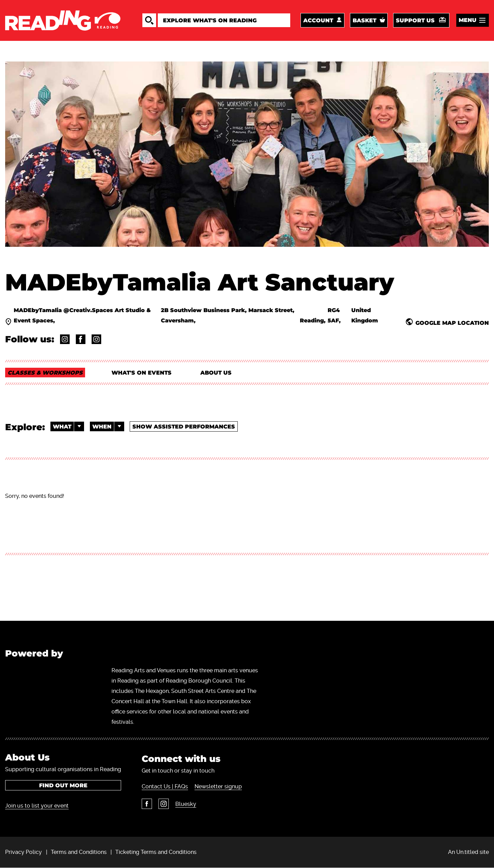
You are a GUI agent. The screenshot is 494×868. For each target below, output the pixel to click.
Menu (468, 20)
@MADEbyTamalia (81, 339)
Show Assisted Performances (184, 427)
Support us (415, 20)
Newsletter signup (218, 786)
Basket (364, 20)
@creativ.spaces (96, 339)
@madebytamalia (65, 339)
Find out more (63, 785)
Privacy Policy (23, 852)
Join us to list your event (37, 806)
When (108, 426)
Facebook (147, 804)
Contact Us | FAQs (165, 786)
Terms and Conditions (79, 852)
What (68, 426)
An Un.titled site (468, 852)
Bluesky (186, 804)
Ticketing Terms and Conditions (156, 852)
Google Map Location (452, 323)
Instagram (164, 804)
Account (318, 20)
